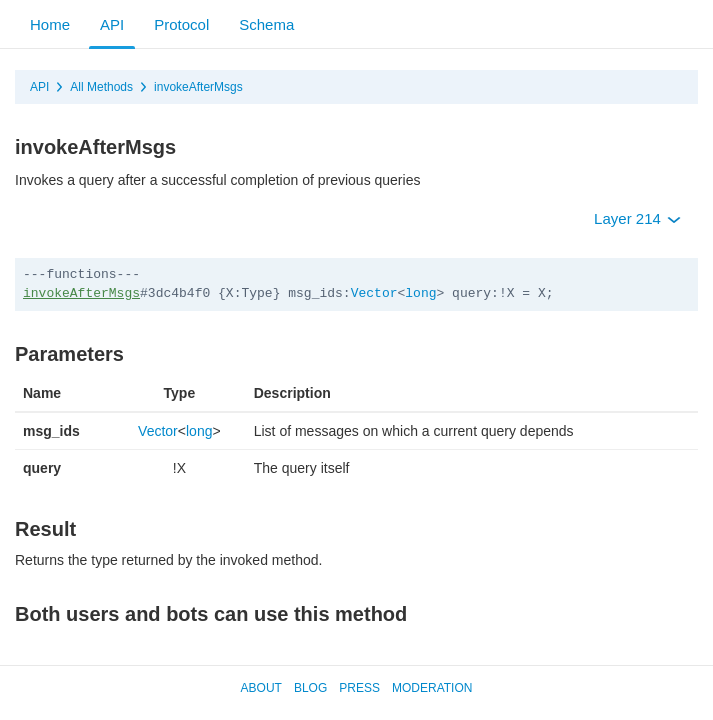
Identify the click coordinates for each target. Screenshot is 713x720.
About (261, 688)
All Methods (101, 87)
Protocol (181, 24)
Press (359, 688)
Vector (374, 293)
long (420, 293)
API (112, 24)
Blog (310, 688)
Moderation (432, 688)
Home (50, 24)
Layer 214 (637, 218)
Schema (266, 24)
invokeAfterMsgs (198, 87)
